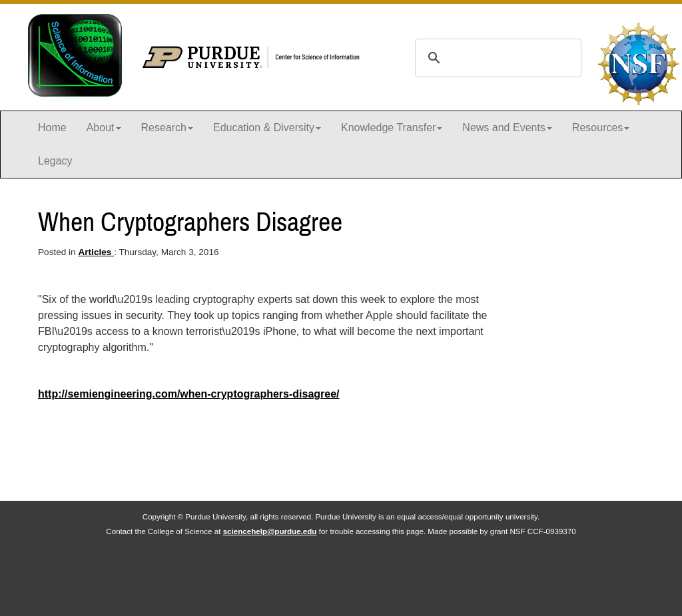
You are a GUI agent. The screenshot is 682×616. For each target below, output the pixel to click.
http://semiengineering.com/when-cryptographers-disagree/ (189, 394)
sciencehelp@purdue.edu (270, 531)
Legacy (55, 161)
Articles (96, 252)
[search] (496, 58)
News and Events (507, 128)
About (104, 128)
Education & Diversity (267, 128)
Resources (601, 128)
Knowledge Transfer (392, 128)
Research (167, 128)
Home (52, 128)
